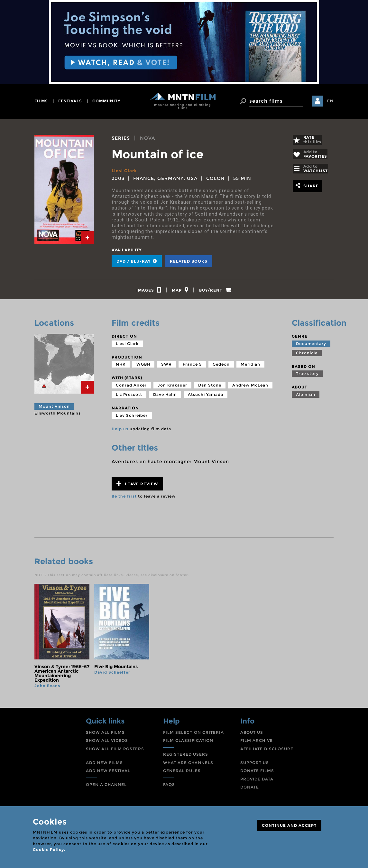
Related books (189, 261)
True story (307, 376)
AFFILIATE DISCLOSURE (267, 752)
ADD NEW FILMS (104, 765)
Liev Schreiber (132, 418)
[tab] (87, 238)
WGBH (143, 367)
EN (330, 101)
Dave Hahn (165, 397)
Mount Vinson (54, 409)
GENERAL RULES (182, 774)
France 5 (192, 367)
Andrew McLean (250, 388)
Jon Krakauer (172, 388)
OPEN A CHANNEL (106, 787)
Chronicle (307, 356)
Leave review (137, 486)
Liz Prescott (129, 397)
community (106, 101)
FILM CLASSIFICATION (188, 743)
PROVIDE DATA (257, 782)
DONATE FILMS (257, 774)
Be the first (124, 499)
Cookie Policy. (49, 849)
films (41, 101)
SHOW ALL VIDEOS (107, 743)
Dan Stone (210, 388)
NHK (121, 367)
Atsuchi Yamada (206, 397)
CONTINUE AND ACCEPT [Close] (289, 825)
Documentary (311, 346)
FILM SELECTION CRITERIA (193, 735)
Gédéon (221, 367)
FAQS (169, 787)
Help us (120, 431)
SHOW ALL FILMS (105, 735)
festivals (70, 101)
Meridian (250, 367)
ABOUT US (252, 735)
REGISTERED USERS (186, 757)
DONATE (250, 790)
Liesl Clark (125, 171)
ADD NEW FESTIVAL (108, 774)
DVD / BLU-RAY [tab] (137, 261)
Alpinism (306, 397)
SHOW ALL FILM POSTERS (115, 752)
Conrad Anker (131, 388)
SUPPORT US (255, 765)
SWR (166, 367)
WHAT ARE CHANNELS (188, 765)
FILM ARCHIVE (257, 743)
